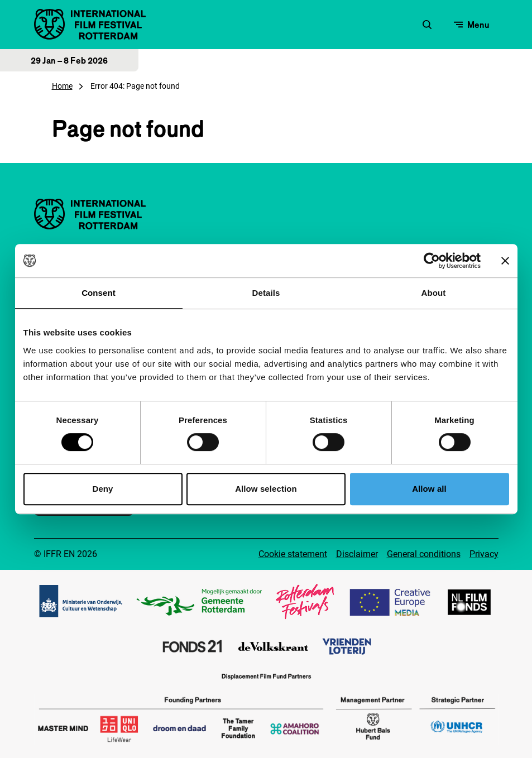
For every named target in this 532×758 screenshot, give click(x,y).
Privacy (484, 554)
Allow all (429, 489)
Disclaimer (357, 554)
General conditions (424, 554)
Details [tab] (266, 293)
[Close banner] (505, 261)
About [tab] (434, 293)
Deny (102, 489)
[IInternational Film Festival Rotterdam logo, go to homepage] (90, 24)
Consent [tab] (99, 293)
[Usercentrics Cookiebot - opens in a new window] (432, 261)
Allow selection (266, 489)
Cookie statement (293, 554)
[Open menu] (472, 25)
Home (62, 86)
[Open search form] (427, 25)
